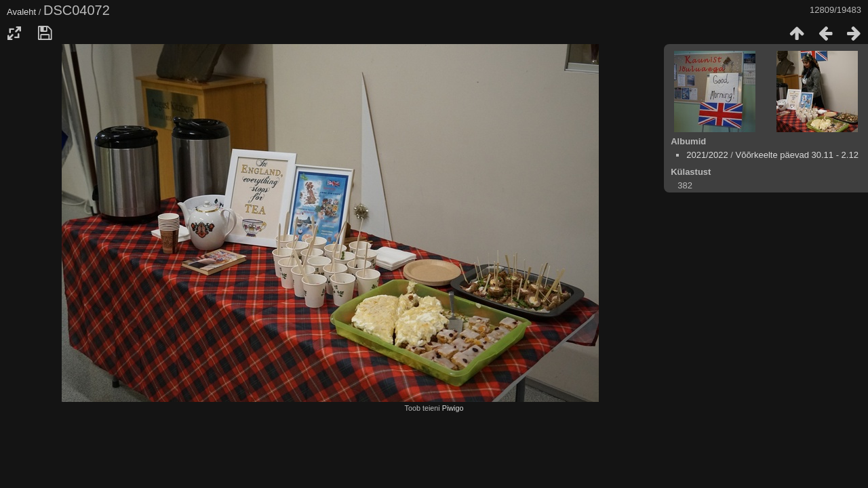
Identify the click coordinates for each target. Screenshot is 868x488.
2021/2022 (707, 155)
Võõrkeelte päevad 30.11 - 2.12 (796, 155)
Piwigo (453, 408)
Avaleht (21, 12)
